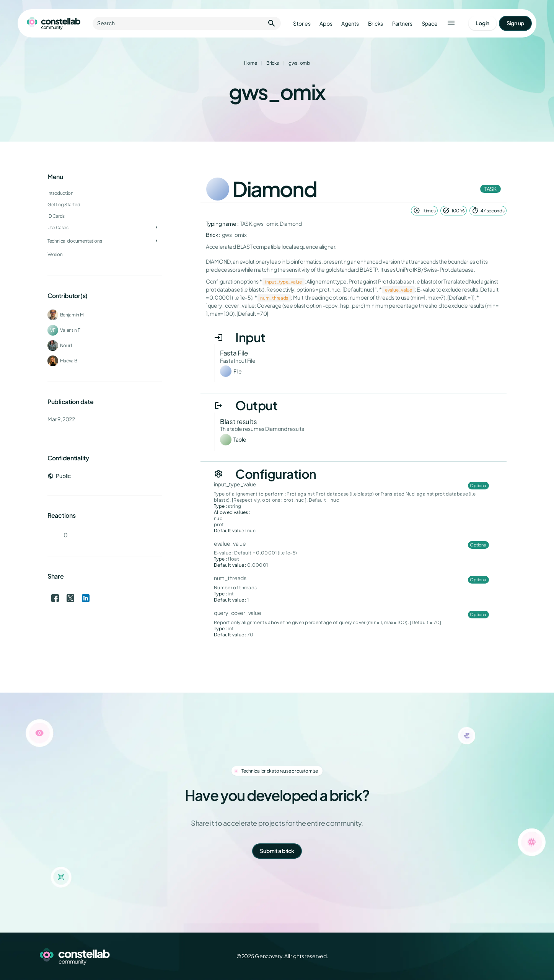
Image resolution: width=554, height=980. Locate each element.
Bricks (273, 63)
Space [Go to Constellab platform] (430, 24)
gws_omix (299, 63)
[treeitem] (105, 216)
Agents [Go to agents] (350, 24)
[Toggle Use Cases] (156, 228)
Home (251, 63)
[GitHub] (510, 956)
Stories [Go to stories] (302, 24)
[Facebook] (459, 956)
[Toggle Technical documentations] (156, 241)
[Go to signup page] (515, 23)
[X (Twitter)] (476, 956)
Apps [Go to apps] (326, 24)
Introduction (60, 193)
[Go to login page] (482, 23)
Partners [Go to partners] (402, 24)
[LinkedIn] (493, 956)
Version (55, 254)
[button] (451, 23)
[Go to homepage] (54, 23)
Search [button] (187, 23)
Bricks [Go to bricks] (376, 24)
